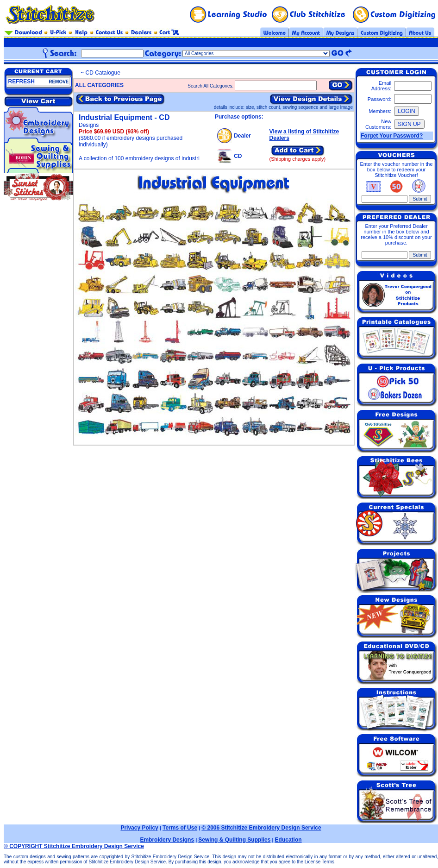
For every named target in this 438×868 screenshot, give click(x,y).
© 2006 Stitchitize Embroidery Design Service (261, 828)
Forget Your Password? (392, 136)
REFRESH (22, 82)
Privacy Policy (139, 828)
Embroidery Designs (167, 840)
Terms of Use (180, 828)
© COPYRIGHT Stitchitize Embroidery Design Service (74, 846)
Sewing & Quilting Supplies (234, 840)
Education (288, 840)
